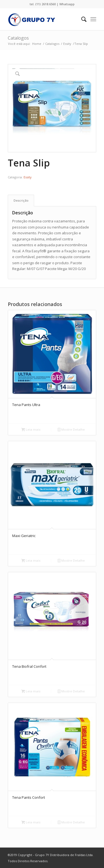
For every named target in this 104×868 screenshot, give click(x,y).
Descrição (21, 200)
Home (37, 44)
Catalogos (18, 38)
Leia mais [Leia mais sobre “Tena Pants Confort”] (31, 822)
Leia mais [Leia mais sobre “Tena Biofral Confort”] (31, 691)
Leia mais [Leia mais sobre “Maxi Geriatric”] (31, 560)
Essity (67, 44)
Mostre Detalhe (71, 429)
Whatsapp (67, 4)
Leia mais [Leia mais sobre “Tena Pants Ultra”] (31, 429)
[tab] (21, 200)
